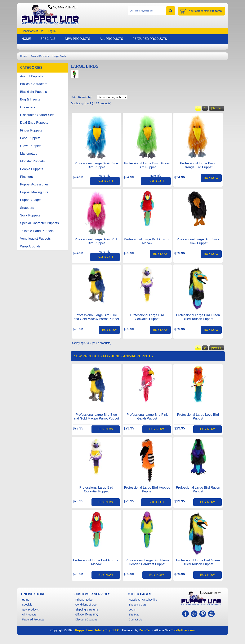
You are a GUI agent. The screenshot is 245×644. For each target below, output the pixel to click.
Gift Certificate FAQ (87, 615)
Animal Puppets (40, 56)
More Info (105, 176)
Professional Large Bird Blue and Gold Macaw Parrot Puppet (96, 317)
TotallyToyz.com (183, 630)
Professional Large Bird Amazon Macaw (147, 241)
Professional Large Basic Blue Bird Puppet (96, 165)
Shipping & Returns (87, 610)
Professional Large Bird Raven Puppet (198, 489)
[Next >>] (217, 108)
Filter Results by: (82, 97)
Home (24, 56)
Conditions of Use (33, 31)
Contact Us (135, 620)
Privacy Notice (84, 600)
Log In (52, 31)
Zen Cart (145, 630)
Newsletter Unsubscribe (143, 600)
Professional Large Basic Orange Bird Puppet (198, 165)
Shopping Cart (137, 605)
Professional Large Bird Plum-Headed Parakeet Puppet (147, 562)
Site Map (134, 615)
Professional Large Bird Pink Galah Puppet (147, 417)
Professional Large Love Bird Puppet (198, 417)
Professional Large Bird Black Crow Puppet (198, 241)
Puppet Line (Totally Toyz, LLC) (98, 630)
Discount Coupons (86, 620)
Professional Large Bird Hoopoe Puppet (147, 489)
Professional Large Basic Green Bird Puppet (147, 165)
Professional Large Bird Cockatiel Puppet (147, 317)
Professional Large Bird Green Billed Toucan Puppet (198, 317)
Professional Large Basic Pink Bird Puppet (96, 241)
